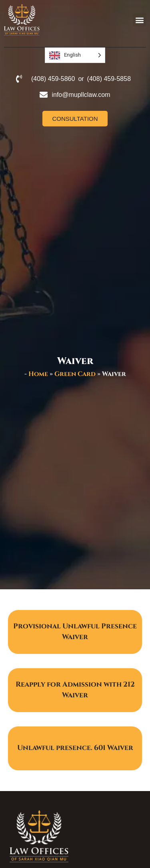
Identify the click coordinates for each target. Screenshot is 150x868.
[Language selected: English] (75, 55)
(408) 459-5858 (109, 79)
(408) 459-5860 (53, 79)
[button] (139, 20)
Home (38, 374)
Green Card (75, 374)
